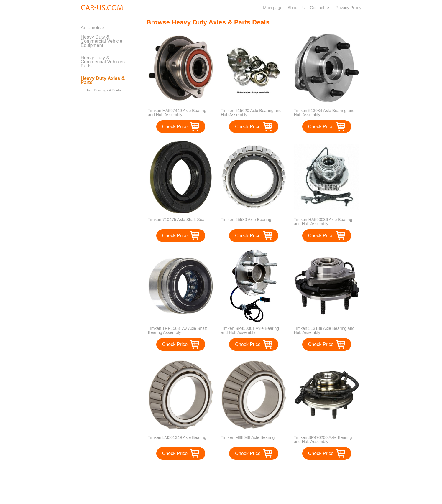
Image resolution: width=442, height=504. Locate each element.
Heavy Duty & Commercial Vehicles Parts (103, 62)
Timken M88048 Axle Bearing (248, 437)
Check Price (175, 127)
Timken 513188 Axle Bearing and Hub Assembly (324, 330)
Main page (273, 8)
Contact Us (320, 8)
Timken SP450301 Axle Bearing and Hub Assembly (250, 330)
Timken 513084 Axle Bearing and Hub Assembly (324, 113)
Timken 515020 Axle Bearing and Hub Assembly (251, 113)
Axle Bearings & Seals (104, 90)
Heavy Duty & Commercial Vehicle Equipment (102, 41)
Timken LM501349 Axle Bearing (177, 437)
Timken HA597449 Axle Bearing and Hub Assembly (177, 113)
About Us (296, 8)
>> (265, 470)
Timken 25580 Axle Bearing (246, 220)
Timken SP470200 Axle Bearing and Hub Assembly (323, 439)
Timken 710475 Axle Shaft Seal (177, 220)
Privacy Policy (348, 8)
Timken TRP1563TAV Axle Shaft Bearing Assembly (178, 330)
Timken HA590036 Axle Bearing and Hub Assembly (323, 222)
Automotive (93, 28)
